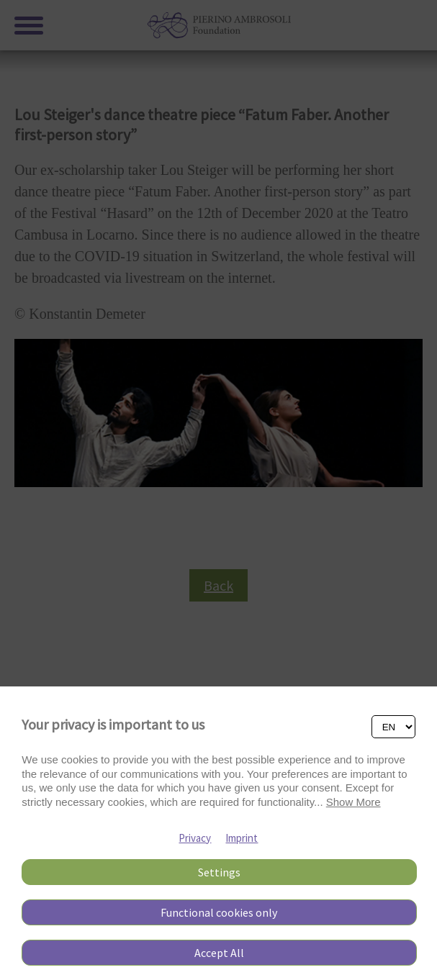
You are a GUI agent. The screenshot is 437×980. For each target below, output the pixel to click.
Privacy (195, 838)
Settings (219, 872)
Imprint (242, 838)
